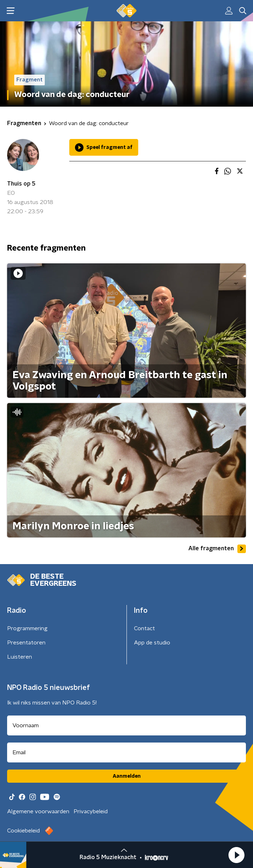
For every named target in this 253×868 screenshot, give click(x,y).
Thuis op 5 (21, 184)
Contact (144, 628)
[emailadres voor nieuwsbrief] (126, 752)
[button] (236, 855)
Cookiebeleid (23, 831)
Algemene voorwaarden (38, 811)
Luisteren (20, 657)
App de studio (152, 643)
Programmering (27, 628)
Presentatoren (26, 643)
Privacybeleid (91, 811)
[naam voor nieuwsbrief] (126, 725)
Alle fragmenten (217, 549)
